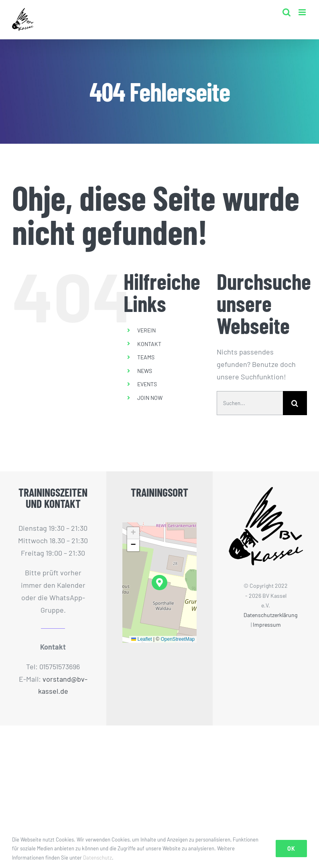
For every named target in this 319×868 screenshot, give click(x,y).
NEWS (145, 371)
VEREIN (146, 330)
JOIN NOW (150, 398)
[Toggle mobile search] (286, 12)
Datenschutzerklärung (270, 615)
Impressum (267, 625)
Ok (291, 849)
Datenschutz (98, 858)
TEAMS (146, 357)
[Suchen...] (250, 403)
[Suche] (295, 403)
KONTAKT (149, 344)
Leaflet (141, 639)
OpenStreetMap (178, 639)
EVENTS (147, 384)
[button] (159, 583)
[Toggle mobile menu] (303, 12)
